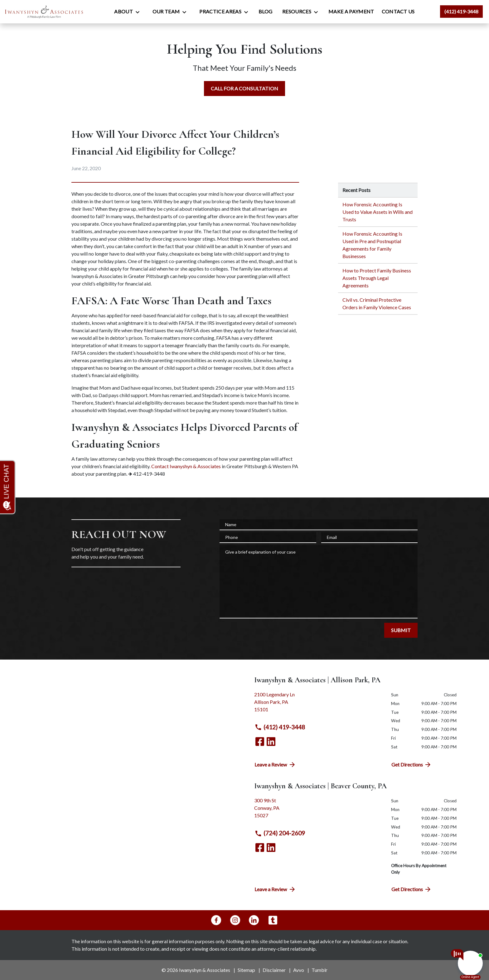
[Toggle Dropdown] (139, 12)
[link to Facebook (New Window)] (260, 742)
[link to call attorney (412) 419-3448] (461, 12)
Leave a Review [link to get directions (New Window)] (275, 765)
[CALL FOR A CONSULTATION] (244, 89)
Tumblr (320, 970)
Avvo (299, 970)
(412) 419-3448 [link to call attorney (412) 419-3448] (280, 727)
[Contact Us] (398, 12)
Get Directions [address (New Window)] (412, 765)
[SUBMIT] (401, 630)
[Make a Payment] (351, 12)
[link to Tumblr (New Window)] (273, 920)
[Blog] (265, 12)
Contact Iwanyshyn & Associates (186, 466)
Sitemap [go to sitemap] (246, 970)
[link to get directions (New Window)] (318, 704)
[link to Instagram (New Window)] (235, 920)
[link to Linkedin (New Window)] (271, 742)
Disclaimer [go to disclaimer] (274, 970)
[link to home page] (44, 12)
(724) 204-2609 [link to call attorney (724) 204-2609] (280, 833)
